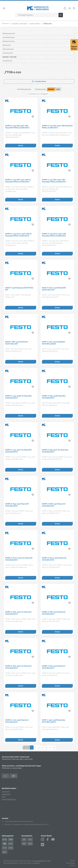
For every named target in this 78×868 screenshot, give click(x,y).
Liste (58, 89)
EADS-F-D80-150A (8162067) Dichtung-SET (17, 343)
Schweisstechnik (8, 53)
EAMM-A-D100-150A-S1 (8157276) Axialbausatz (19, 559)
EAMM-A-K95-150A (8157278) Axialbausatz (17, 505)
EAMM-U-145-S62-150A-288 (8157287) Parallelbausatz (57, 127)
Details (21, 146)
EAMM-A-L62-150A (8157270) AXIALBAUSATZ (17, 721)
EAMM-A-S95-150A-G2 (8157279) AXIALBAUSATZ (55, 451)
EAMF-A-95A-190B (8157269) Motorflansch (54, 721)
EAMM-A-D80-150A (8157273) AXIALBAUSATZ (54, 613)
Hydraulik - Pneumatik (10, 57)
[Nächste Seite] (50, 748)
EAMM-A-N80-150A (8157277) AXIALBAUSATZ (54, 505)
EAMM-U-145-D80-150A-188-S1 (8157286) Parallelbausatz (18, 181)
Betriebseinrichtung (9, 41)
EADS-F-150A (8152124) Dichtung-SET (19, 289)
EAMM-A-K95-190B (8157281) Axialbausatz (54, 397)
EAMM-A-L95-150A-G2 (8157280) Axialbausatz (18, 451)
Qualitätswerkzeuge (9, 37)
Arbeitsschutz (7, 45)
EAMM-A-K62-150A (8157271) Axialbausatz (54, 667)
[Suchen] (61, 15)
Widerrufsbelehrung (9, 799)
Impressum (6, 792)
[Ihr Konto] (69, 8)
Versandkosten (40, 861)
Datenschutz (6, 794)
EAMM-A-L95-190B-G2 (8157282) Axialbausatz (18, 397)
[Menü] (4, 8)
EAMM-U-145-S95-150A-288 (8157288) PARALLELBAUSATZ (17, 127)
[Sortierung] (39, 94)
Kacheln (51, 89)
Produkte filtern (39, 81)
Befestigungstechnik (9, 33)
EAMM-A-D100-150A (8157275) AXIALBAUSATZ (54, 559)
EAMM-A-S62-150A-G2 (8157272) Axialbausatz (18, 667)
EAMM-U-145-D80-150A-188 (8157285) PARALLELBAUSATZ (54, 181)
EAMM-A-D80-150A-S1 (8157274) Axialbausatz (18, 613)
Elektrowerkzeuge (8, 49)
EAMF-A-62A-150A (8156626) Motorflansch (53, 343)
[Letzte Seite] (54, 748)
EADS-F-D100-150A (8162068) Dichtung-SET (54, 289)
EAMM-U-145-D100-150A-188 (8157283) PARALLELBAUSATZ (54, 235)
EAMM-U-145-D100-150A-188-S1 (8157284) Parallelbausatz (18, 235)
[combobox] (37, 15)
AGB (3, 797)
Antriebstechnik (7, 61)
